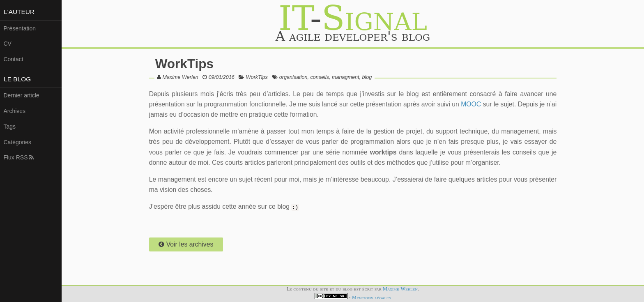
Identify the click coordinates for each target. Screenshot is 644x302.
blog (367, 77)
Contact (13, 59)
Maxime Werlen (181, 77)
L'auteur (19, 12)
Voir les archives (186, 244)
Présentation (20, 28)
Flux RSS (18, 157)
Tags (9, 127)
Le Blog (17, 79)
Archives (14, 111)
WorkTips (184, 64)
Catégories (17, 142)
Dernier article (21, 95)
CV (7, 44)
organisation (293, 77)
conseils (320, 77)
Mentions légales (371, 298)
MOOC (471, 104)
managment (346, 77)
